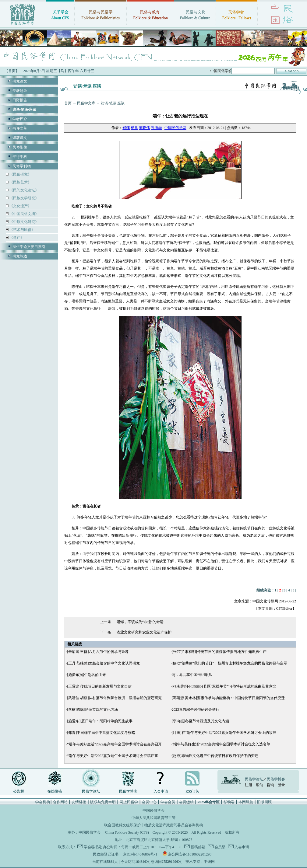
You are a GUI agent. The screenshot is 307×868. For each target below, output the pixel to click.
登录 (281, 785)
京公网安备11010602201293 (190, 854)
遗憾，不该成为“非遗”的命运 (140, 622)
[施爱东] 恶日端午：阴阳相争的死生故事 (100, 721)
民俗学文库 (86, 103)
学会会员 (168, 802)
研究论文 (20, 81)
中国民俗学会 (90, 832)
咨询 (270, 785)
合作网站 (60, 802)
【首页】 (12, 71)
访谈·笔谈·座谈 (113, 103)
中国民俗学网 (175, 128)
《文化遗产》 (20, 206)
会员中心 (149, 802)
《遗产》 (16, 238)
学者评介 (20, 119)
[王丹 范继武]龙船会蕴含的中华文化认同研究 (103, 663)
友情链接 (79, 802)
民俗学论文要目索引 (29, 247)
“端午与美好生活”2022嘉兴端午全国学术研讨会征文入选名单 (221, 744)
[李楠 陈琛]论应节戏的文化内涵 (92, 709)
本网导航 (246, 802)
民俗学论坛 (91, 791)
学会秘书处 (93, 847)
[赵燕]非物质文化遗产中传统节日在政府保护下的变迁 (215, 756)
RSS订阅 (192, 791)
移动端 (229, 802)
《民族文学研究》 (24, 198)
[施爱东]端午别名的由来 (86, 675)
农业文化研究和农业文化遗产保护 (144, 632)
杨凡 (134, 128)
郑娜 (126, 128)
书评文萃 (20, 128)
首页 (68, 103)
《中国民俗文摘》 (24, 214)
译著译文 (20, 138)
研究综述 (20, 256)
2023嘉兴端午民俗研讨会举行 (196, 709)
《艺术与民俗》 (22, 230)
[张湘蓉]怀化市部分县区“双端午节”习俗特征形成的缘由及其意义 (224, 686)
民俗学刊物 (22, 166)
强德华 (156, 128)
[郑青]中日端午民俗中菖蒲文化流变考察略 (101, 733)
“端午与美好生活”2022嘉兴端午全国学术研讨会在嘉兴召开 (114, 744)
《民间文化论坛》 (24, 190)
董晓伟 (144, 128)
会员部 (219, 847)
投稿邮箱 (198, 847)
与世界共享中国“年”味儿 (192, 675)
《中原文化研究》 (24, 222)
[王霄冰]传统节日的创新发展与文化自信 (99, 686)
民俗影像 (20, 147)
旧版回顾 (264, 802)
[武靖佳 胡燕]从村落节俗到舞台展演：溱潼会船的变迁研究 (114, 698)
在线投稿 (55, 791)
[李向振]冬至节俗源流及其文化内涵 (200, 721)
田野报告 (20, 100)
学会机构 (43, 802)
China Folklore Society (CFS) (127, 832)
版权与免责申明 (103, 802)
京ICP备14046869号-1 (140, 854)
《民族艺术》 (20, 182)
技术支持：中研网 (200, 862)
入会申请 (161, 791)
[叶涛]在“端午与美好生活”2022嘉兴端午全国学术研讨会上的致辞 (224, 733)
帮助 (259, 785)
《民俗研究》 (20, 174)
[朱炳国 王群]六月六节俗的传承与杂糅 (98, 652)
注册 (249, 785)
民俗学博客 (128, 791)
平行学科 (20, 157)
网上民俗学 (129, 802)
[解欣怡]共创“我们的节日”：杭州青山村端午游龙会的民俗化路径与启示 (229, 663)
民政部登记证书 (106, 854)
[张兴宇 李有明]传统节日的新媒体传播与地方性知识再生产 (219, 652)
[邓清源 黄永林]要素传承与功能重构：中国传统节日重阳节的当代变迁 (228, 698)
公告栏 (19, 791)
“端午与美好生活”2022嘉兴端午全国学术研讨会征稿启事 (113, 756)
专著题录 (20, 91)
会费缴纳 (186, 802)
